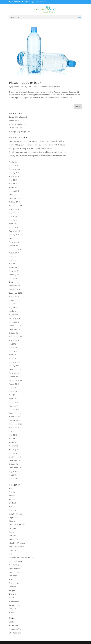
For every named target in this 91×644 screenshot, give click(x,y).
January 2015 (14, 366)
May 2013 (13, 439)
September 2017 (16, 249)
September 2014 (16, 380)
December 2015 (15, 326)
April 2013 (13, 442)
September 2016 (16, 293)
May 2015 (13, 351)
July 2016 (13, 300)
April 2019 (13, 187)
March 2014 (14, 402)
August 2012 (14, 471)
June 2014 (13, 391)
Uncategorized (54, 87)
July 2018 (13, 213)
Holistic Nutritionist (40, 87)
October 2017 (14, 245)
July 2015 (13, 344)
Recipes (12, 590)
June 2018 (13, 216)
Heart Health (14, 539)
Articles (12, 496)
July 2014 (13, 388)
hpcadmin (15, 87)
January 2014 (14, 409)
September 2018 (16, 206)
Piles (11, 579)
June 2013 (13, 435)
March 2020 (14, 165)
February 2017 (15, 275)
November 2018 (15, 198)
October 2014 (14, 377)
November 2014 (15, 373)
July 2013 (13, 431)
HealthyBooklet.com (17, 156)
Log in (11, 622)
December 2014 (15, 369)
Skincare (12, 594)
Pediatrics (13, 576)
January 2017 (14, 278)
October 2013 (14, 420)
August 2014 (14, 384)
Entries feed (14, 625)
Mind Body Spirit (16, 561)
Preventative (14, 583)
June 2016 (13, 304)
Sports (12, 598)
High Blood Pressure (17, 543)
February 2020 (15, 169)
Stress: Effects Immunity (18, 117)
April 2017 (13, 267)
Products (13, 587)
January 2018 (14, 235)
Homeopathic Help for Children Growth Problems (46, 141)
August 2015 (14, 340)
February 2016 (15, 318)
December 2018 (15, 195)
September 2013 (16, 424)
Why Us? (12, 609)
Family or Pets (15, 532)
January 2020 (14, 173)
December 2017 (15, 238)
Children (12, 510)
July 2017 (13, 256)
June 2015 (13, 348)
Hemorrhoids (14, 121)
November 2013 (15, 417)
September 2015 (16, 337)
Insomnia (13, 550)
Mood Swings (14, 565)
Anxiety (12, 492)
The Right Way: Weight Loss (20, 131)
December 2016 (15, 282)
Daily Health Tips (16, 514)
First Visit (13, 536)
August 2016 (14, 297)
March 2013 (14, 446)
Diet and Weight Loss (17, 525)
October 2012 (14, 464)
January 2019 (14, 191)
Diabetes (13, 521)
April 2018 (13, 224)
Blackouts (13, 503)
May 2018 (13, 220)
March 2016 (14, 315)
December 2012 (15, 457)
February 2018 (15, 231)
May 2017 (13, 264)
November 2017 (15, 242)
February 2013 (15, 449)
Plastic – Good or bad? (25, 83)
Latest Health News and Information (23, 557)
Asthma (12, 499)
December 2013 (15, 413)
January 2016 (14, 322)
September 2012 (16, 468)
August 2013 (14, 428)
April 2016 (13, 311)
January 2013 (14, 453)
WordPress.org (15, 633)
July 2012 (13, 475)
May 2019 (13, 184)
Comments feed (15, 629)
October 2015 (14, 333)
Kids (11, 554)
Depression (14, 518)
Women (12, 612)
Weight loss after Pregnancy (20, 124)
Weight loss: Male (16, 128)
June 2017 (13, 260)
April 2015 (13, 355)
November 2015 (15, 329)
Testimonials (14, 601)
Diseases (13, 528)
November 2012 (15, 460)
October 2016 (14, 289)
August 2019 (14, 176)
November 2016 (15, 286)
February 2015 (15, 362)
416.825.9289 (15, 2)
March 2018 (14, 227)
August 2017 (14, 253)
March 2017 (14, 271)
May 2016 (13, 307)
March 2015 (14, 358)
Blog (11, 507)
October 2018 (14, 202)
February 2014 (15, 406)
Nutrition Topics (15, 572)
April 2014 (13, 399)
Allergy (12, 488)
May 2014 (13, 395)
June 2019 (13, 180)
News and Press (15, 568)
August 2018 (14, 209)
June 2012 (13, 479)
